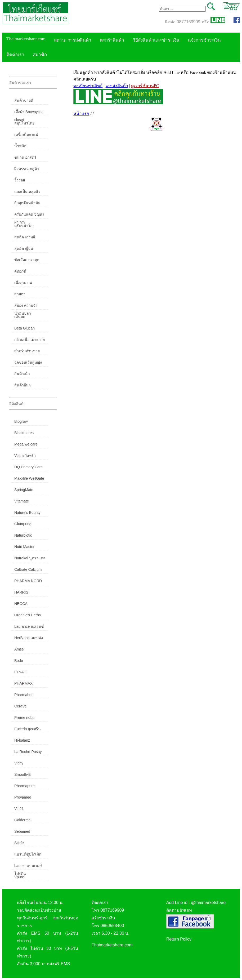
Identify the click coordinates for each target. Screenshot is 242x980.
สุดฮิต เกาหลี (25, 237)
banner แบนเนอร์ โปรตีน (28, 867)
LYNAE (20, 672)
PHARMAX (23, 683)
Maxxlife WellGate (29, 478)
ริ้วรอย (20, 180)
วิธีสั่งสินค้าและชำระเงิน (156, 40)
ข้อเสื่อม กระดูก (27, 260)
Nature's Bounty (27, 513)
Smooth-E (23, 774)
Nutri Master (24, 547)
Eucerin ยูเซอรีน (28, 729)
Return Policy (179, 939)
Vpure (19, 877)
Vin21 (19, 809)
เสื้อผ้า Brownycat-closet (29, 113)
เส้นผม (20, 317)
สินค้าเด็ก (22, 374)
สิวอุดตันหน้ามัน (27, 203)
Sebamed (22, 831)
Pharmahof (23, 695)
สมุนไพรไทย (24, 123)
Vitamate (22, 501)
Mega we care (26, 444)
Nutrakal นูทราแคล (30, 558)
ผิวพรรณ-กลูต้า (27, 169)
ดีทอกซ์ (20, 271)
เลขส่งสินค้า (117, 86)
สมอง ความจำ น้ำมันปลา (26, 306)
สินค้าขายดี (24, 100)
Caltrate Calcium (28, 569)
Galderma (22, 820)
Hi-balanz (22, 740)
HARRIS (21, 592)
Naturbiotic (23, 535)
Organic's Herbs (28, 615)
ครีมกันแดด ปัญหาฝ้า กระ (29, 215)
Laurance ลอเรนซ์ (29, 626)
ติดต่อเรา (15, 55)
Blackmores (24, 433)
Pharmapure (24, 786)
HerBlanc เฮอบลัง (29, 638)
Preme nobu (24, 718)
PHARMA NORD (28, 581)
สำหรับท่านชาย (27, 351)
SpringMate (24, 490)
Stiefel (19, 843)
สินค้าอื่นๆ (23, 385)
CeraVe (21, 706)
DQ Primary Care (28, 467)
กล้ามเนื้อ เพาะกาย (30, 340)
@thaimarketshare (208, 903)
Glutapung (23, 524)
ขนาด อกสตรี (25, 157)
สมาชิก (40, 55)
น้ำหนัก (20, 146)
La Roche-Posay (28, 752)
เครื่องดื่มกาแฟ (26, 135)
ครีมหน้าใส (23, 226)
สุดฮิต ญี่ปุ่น (24, 248)
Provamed (23, 797)
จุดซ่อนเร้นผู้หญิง (28, 362)
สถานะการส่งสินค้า (73, 40)
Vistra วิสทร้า (25, 456)
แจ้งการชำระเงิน (204, 40)
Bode (19, 661)
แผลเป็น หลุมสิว (27, 191)
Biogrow (21, 421)
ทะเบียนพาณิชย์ (88, 86)
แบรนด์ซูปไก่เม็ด (28, 854)
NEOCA (21, 604)
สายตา (20, 294)
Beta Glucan (24, 328)
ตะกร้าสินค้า (112, 40)
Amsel (19, 649)
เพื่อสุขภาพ (23, 283)
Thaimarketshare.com (26, 39)
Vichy (19, 763)
